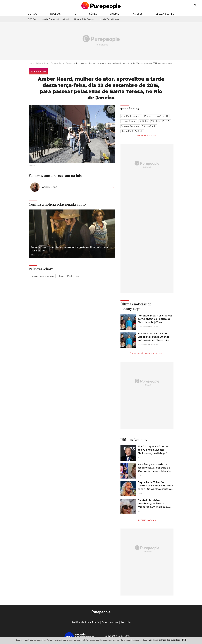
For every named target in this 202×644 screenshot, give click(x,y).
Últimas (33, 14)
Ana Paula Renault (131, 116)
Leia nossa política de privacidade (165, 640)
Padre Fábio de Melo (132, 131)
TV (75, 14)
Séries (93, 14)
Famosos (137, 14)
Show (61, 276)
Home (31, 63)
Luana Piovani (129, 121)
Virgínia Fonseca (130, 126)
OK (184, 640)
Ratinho (144, 121)
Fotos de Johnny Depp (61, 63)
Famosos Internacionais (42, 276)
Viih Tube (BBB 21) (161, 121)
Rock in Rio (73, 276)
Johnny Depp (42, 63)
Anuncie (126, 622)
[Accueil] (101, 6)
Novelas (55, 14)
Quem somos (110, 622)
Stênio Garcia (149, 126)
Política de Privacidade (85, 622)
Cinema (114, 14)
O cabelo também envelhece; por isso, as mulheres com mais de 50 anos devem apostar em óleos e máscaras (154, 507)
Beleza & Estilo (165, 14)
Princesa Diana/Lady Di (156, 116)
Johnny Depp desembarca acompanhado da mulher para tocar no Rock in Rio (72, 249)
